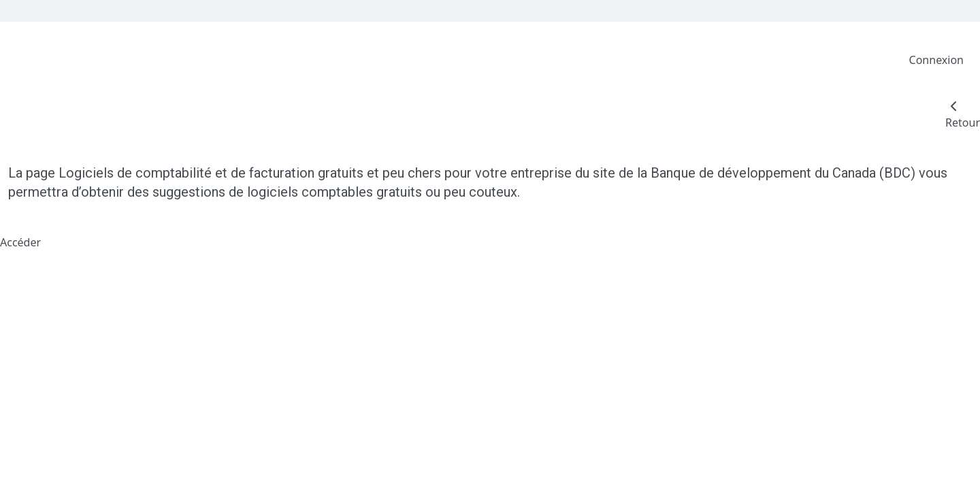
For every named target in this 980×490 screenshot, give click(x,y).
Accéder (20, 242)
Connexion (936, 60)
